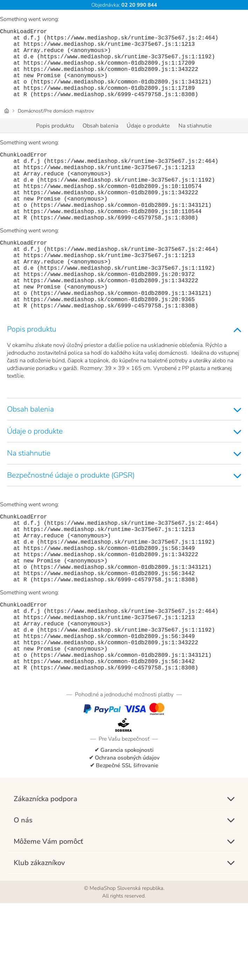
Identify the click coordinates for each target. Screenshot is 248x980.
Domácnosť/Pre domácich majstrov (56, 126)
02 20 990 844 (139, 5)
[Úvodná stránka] (7, 126)
